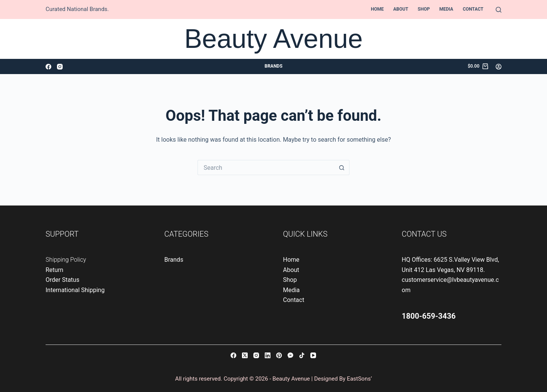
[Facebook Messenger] (290, 355)
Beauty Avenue (273, 39)
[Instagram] (60, 67)
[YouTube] (313, 355)
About (401, 9)
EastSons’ (359, 379)
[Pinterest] (279, 355)
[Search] (499, 10)
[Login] (499, 67)
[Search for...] (266, 168)
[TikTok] (302, 355)
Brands (273, 66)
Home (377, 9)
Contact (473, 9)
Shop (424, 9)
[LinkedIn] (268, 355)
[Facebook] (48, 67)
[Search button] (342, 168)
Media (446, 9)
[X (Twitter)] (245, 355)
